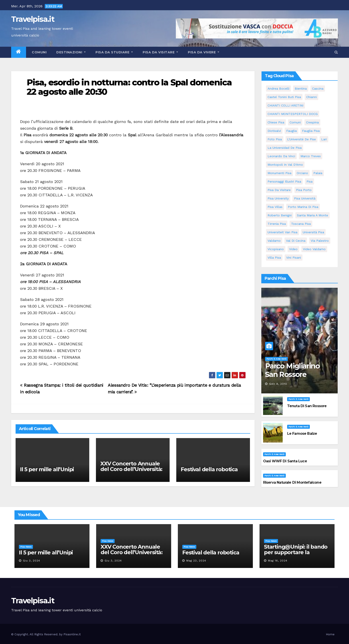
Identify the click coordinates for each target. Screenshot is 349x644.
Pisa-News (26, 547)
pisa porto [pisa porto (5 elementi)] (304, 190)
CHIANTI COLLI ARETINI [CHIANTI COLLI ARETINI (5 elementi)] (285, 105)
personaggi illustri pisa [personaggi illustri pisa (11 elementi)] (284, 181)
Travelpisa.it (33, 19)
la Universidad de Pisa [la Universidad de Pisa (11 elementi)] (285, 148)
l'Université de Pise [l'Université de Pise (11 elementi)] (301, 139)
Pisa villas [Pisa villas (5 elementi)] (275, 207)
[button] (336, 52)
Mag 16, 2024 (278, 561)
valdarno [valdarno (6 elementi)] (274, 241)
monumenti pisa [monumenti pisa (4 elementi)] (279, 173)
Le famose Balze (302, 434)
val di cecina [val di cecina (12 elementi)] (296, 241)
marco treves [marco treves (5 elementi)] (311, 156)
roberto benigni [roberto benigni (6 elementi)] (280, 215)
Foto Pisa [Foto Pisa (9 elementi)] (275, 139)
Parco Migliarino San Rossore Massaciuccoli (292, 374)
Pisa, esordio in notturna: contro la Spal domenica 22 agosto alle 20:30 (129, 87)
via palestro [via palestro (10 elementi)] (320, 241)
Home (330, 634)
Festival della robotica (209, 469)
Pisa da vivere (204, 52)
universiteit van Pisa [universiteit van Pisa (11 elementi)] (282, 232)
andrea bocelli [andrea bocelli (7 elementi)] (278, 89)
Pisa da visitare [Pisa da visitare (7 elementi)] (279, 190)
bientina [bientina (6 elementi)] (301, 89)
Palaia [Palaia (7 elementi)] (318, 173)
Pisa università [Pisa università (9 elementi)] (305, 198)
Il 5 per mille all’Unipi (47, 469)
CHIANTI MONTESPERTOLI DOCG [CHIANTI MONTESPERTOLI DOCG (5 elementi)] (293, 114)
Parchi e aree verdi (276, 359)
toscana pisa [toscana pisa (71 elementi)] (301, 224)
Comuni (39, 52)
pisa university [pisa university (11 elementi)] (278, 198)
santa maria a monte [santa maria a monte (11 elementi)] (312, 215)
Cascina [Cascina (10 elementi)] (318, 89)
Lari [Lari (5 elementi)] (324, 139)
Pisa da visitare (160, 52)
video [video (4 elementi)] (293, 249)
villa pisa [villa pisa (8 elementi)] (274, 258)
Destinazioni (71, 52)
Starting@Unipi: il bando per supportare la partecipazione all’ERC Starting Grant (296, 555)
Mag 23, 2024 (196, 561)
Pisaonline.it (72, 634)
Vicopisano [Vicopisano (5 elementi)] (276, 249)
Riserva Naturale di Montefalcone (292, 482)
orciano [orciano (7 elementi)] (302, 173)
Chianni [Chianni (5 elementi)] (311, 97)
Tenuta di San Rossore (307, 406)
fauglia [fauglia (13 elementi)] (291, 131)
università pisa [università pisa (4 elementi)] (313, 232)
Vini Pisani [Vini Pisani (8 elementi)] (294, 258)
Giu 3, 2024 (31, 561)
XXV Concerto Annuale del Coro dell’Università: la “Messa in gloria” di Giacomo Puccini (131, 472)
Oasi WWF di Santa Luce (285, 461)
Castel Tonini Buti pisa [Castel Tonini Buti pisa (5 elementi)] (284, 97)
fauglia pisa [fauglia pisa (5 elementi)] (311, 131)
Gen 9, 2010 (278, 384)
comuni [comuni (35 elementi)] (295, 122)
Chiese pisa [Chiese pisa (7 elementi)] (276, 122)
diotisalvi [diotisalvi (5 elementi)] (274, 131)
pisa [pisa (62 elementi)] (309, 181)
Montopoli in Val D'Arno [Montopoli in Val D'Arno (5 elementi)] (285, 165)
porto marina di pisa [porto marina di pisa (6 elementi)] (303, 207)
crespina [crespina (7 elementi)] (312, 122)
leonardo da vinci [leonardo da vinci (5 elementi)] (281, 156)
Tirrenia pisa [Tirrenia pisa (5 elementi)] (277, 224)
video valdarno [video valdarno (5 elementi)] (314, 249)
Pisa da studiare (114, 52)
